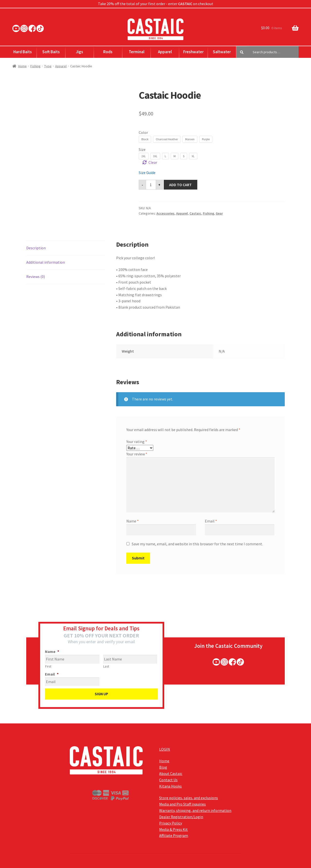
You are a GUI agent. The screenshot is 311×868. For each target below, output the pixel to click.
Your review (137, 454)
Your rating (137, 442)
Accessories (165, 213)
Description (36, 248)
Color (143, 132)
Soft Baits (51, 52)
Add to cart (180, 185)
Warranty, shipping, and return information (195, 810)
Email (211, 521)
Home (22, 66)
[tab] (66, 248)
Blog (163, 767)
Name (133, 521)
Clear (153, 162)
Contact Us (168, 780)
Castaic (195, 213)
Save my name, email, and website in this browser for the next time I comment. (197, 544)
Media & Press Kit (173, 829)
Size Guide (147, 173)
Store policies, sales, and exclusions (189, 798)
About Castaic (171, 773)
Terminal (137, 52)
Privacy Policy (171, 823)
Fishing (35, 66)
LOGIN (165, 749)
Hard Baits (23, 52)
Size (142, 149)
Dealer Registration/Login (181, 817)
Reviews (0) (36, 277)
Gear (219, 213)
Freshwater (193, 52)
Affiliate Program (174, 835)
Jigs (79, 52)
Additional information (46, 262)
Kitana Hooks (170, 786)
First (48, 666)
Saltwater (222, 52)
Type (48, 66)
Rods (108, 52)
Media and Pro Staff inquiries (182, 804)
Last (106, 666)
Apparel (165, 52)
